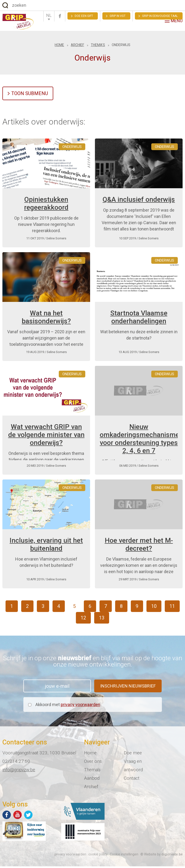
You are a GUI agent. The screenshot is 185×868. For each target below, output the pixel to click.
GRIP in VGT (118, 16)
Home (59, 47)
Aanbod (92, 780)
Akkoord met (68, 706)
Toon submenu (30, 95)
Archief (77, 47)
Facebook (60, 16)
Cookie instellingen (124, 856)
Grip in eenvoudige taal (160, 16)
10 (154, 608)
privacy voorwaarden (80, 706)
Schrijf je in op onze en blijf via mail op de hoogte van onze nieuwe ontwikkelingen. (93, 663)
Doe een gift (84, 16)
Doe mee (133, 754)
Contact (132, 780)
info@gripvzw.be (19, 771)
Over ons (93, 763)
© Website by (162, 856)
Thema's (98, 47)
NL (49, 15)
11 (172, 608)
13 (102, 619)
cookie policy (98, 856)
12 (83, 619)
